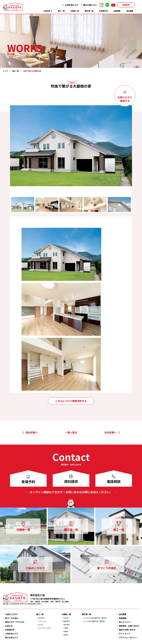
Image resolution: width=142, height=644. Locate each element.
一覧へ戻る (71, 432)
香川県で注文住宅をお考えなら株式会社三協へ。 (23, 603)
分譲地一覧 (75, 11)
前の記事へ (32, 432)
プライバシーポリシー (128, 637)
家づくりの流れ (12, 618)
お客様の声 (104, 11)
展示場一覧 (89, 11)
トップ (5, 71)
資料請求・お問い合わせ (129, 626)
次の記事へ (110, 432)
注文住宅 (41, 618)
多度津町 (67, 625)
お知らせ (9, 626)
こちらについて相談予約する (71, 401)
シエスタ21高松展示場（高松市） (96, 618)
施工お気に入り (90, 5)
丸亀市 (66, 631)
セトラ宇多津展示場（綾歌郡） (95, 621)
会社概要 (130, 11)
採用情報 (117, 11)
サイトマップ (124, 634)
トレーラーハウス (44, 628)
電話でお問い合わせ (127, 630)
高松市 (66, 635)
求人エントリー (125, 622)
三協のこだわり (12, 614)
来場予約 (126, 5)
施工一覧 (61, 11)
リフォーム (42, 621)
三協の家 (47, 11)
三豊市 (66, 628)
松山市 (66, 618)
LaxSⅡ (41, 625)
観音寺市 (67, 621)
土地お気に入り (72, 5)
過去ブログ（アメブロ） (15, 622)
